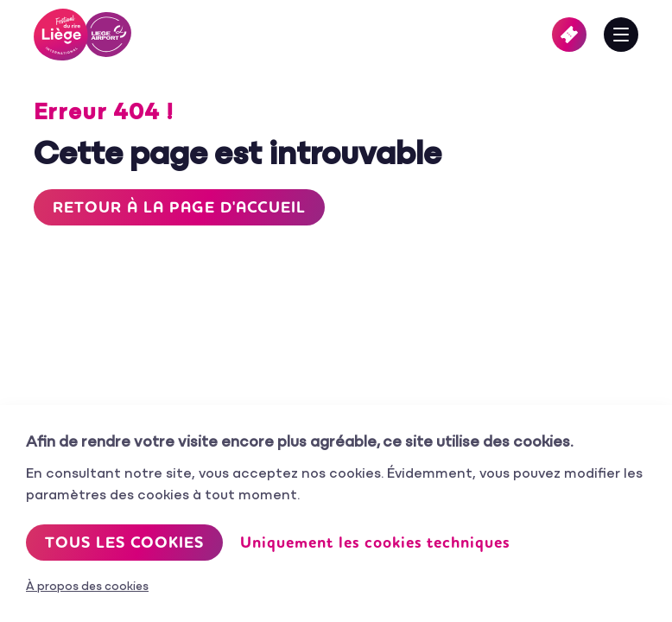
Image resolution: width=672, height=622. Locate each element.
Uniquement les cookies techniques (375, 543)
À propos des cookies (87, 587)
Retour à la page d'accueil (179, 207)
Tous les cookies (124, 543)
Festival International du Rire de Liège (82, 35)
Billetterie (569, 35)
